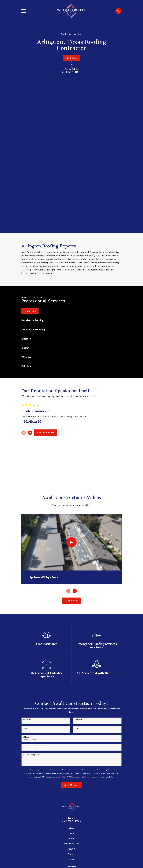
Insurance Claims (71, 700)
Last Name (78, 576)
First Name (27, 576)
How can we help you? (31, 611)
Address (26, 594)
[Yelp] (83, 856)
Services (72, 695)
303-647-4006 (72, 72)
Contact (72, 716)
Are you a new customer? (32, 603)
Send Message (72, 642)
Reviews (71, 711)
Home (71, 690)
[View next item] (30, 289)
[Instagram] (71, 856)
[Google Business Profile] (77, 856)
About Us (72, 706)
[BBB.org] (60, 856)
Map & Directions (71, 743)
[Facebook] (66, 856)
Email (76, 585)
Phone (25, 585)
